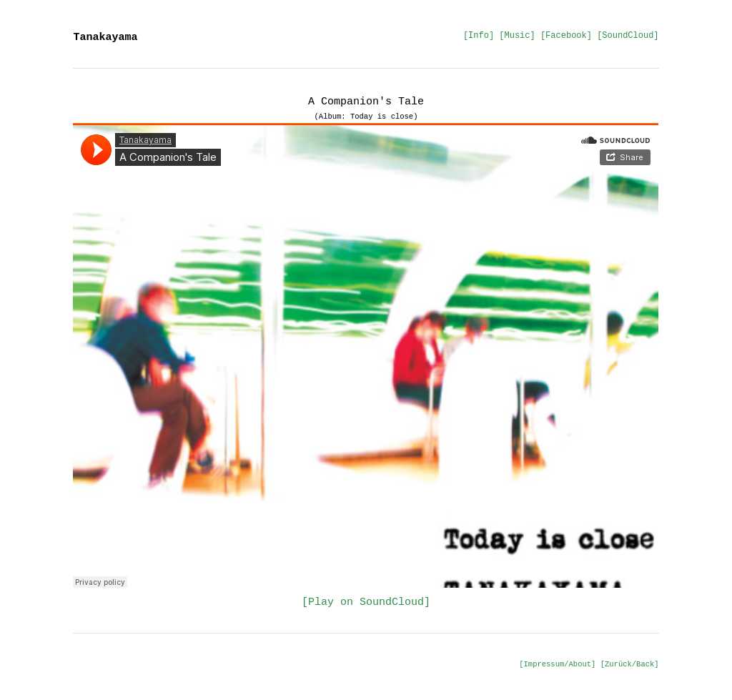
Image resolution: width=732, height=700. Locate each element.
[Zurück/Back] (630, 664)
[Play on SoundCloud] (366, 602)
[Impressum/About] (557, 664)
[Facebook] (566, 36)
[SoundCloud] (628, 36)
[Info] (479, 36)
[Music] (517, 36)
